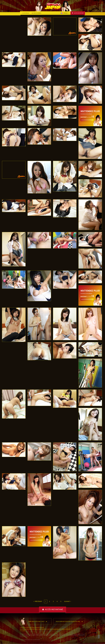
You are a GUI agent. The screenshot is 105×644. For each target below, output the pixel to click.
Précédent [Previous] (38, 601)
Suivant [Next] (67, 601)
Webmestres (35, 629)
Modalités (22, 629)
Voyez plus (42, 628)
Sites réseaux (26, 13)
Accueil (21, 628)
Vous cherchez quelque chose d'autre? (68, 622)
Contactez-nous (41, 629)
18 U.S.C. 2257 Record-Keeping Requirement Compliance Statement (57, 629)
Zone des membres (37, 13)
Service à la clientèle (28, 629)
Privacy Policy (22, 631)
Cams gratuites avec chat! (36, 622)
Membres (25, 628)
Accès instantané (79, 13)
